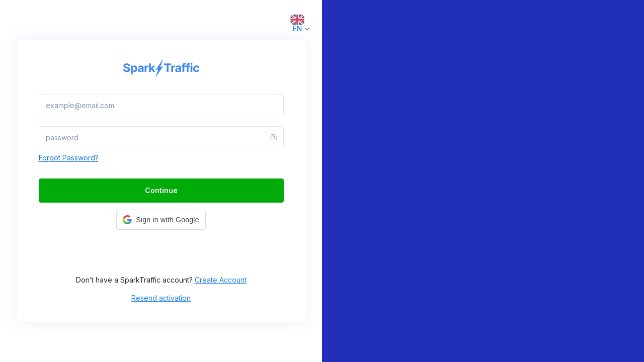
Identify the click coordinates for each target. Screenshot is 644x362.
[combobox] (297, 19)
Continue (161, 190)
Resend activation (161, 298)
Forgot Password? (69, 158)
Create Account (221, 280)
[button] (161, 220)
